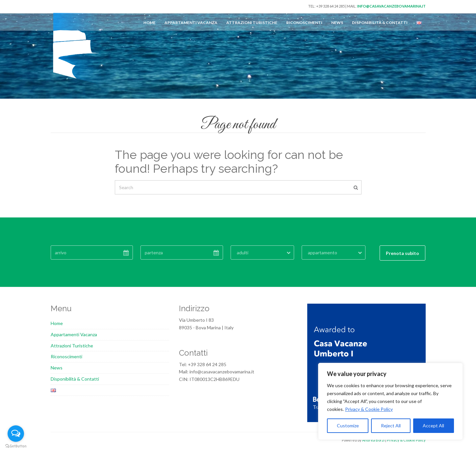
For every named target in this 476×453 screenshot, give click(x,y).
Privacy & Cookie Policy (369, 409)
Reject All (391, 426)
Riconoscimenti (304, 23)
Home (150, 23)
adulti (243, 252)
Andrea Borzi (373, 440)
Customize (348, 426)
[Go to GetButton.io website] (16, 446)
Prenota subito (402, 253)
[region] (390, 401)
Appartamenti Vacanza (191, 23)
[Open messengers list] (16, 434)
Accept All (433, 426)
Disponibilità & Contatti (380, 23)
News (337, 23)
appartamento (323, 252)
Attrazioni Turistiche (252, 23)
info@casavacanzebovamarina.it (391, 6)
